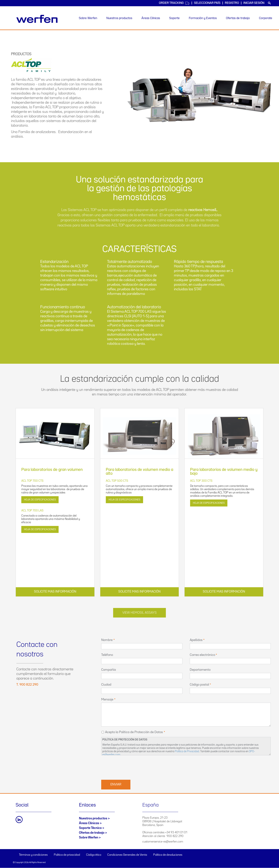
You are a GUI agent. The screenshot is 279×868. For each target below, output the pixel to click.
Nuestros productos (119, 18)
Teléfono (107, 655)
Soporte (174, 18)
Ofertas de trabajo (238, 18)
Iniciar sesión (254, 3)
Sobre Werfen (88, 18)
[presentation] (129, 767)
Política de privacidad (67, 855)
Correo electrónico (202, 655)
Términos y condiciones (33, 855)
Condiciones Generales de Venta (127, 855)
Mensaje (107, 700)
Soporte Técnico (90, 828)
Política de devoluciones (168, 855)
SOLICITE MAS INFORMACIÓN (55, 592)
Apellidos (196, 640)
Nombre (107, 640)
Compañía (109, 670)
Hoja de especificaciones (40, 500)
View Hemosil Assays (139, 613)
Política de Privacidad (187, 751)
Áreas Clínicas (151, 18)
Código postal (199, 685)
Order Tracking (174, 3)
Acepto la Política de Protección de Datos (134, 732)
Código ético (94, 855)
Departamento (200, 670)
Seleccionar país (207, 3)
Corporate (266, 18)
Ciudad (106, 685)
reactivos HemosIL (203, 210)
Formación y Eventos (203, 18)
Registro (232, 3)
